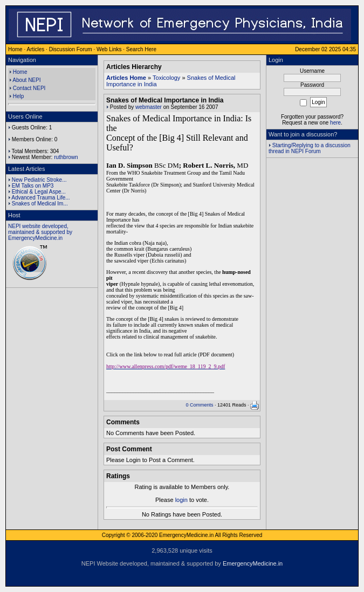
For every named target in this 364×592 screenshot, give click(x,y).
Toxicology (166, 78)
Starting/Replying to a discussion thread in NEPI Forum (310, 148)
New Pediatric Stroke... (39, 180)
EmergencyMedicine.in (253, 563)
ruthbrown (66, 157)
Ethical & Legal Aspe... (39, 192)
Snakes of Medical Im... (40, 204)
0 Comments (199, 405)
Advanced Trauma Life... (40, 198)
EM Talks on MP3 (33, 186)
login (181, 500)
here (335, 123)
